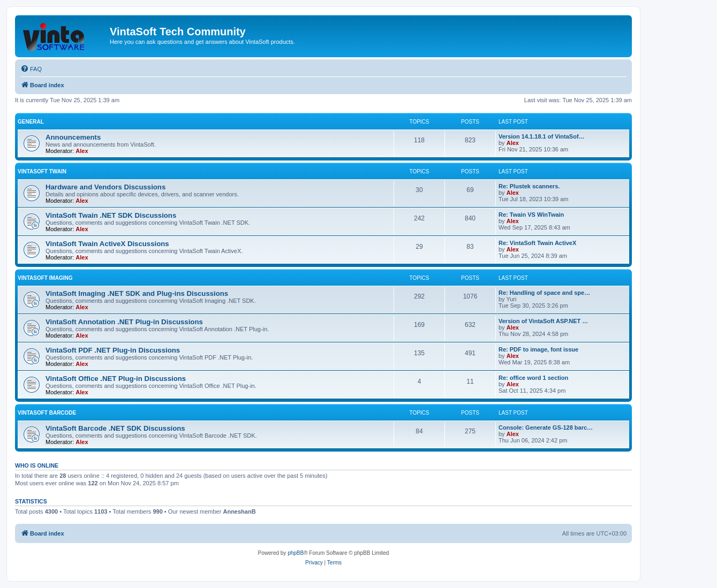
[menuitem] (31, 69)
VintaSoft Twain (42, 171)
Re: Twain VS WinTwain (531, 215)
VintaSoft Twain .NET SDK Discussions (111, 215)
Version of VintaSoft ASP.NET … (543, 321)
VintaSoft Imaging (45, 278)
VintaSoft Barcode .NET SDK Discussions (115, 428)
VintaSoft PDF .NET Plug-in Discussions (113, 350)
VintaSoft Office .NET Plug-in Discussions (116, 379)
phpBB (296, 553)
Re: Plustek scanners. (529, 186)
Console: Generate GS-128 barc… (546, 427)
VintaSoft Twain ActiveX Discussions (107, 244)
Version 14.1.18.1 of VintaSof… (542, 136)
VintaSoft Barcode (47, 413)
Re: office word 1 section (533, 378)
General (31, 122)
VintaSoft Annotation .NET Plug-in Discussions (124, 322)
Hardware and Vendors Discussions (105, 187)
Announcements (73, 137)
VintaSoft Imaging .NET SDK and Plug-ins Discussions (137, 293)
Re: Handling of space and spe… (544, 293)
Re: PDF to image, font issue (538, 349)
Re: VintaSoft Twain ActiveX (537, 243)
